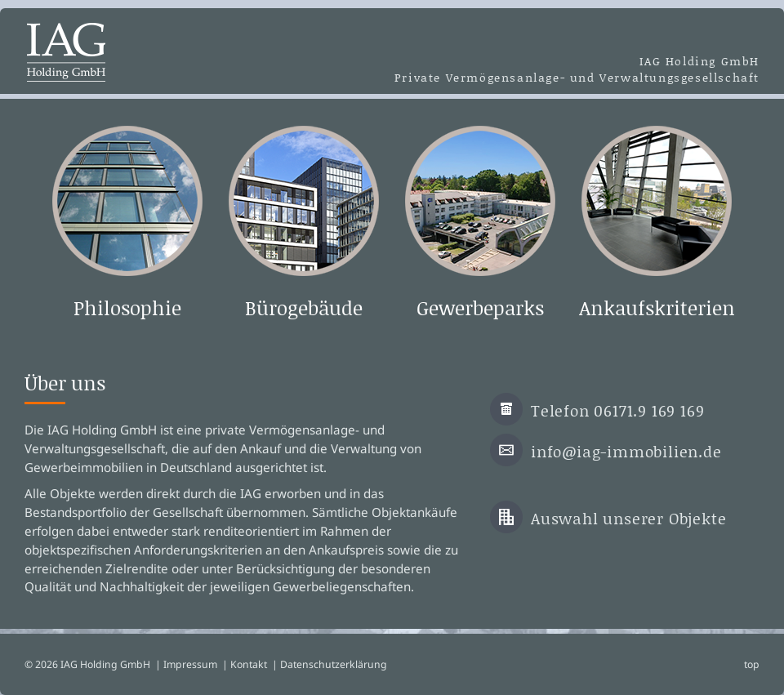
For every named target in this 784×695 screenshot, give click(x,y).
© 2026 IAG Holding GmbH (87, 664)
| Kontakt (245, 664)
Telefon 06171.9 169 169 (617, 410)
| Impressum (186, 664)
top (752, 664)
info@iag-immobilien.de (626, 451)
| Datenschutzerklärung (330, 664)
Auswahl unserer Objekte (628, 518)
